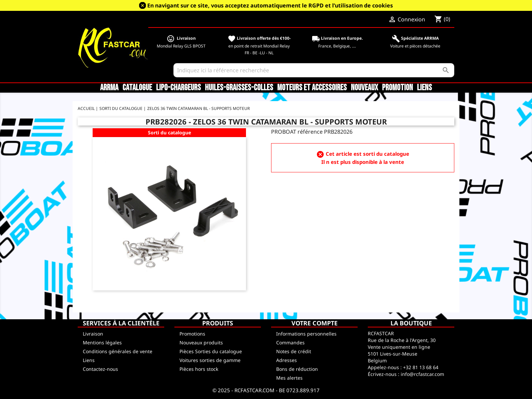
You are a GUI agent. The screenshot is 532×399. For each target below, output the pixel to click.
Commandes (290, 343)
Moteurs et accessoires (312, 88)
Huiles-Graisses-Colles (239, 88)
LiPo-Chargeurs (178, 88)
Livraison (93, 334)
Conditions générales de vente (118, 351)
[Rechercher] (314, 70)
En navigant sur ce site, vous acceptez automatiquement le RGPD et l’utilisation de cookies (270, 5)
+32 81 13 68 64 (421, 367)
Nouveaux (364, 88)
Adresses (287, 360)
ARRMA (109, 88)
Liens (424, 88)
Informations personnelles (306, 334)
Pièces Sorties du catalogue (211, 351)
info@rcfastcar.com (422, 374)
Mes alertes (289, 378)
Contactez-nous (100, 369)
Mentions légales (102, 343)
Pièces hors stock (199, 369)
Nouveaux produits (201, 343)
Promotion (397, 88)
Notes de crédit (294, 351)
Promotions (192, 334)
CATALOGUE (137, 88)
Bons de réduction (297, 369)
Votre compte (315, 323)
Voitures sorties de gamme (210, 360)
